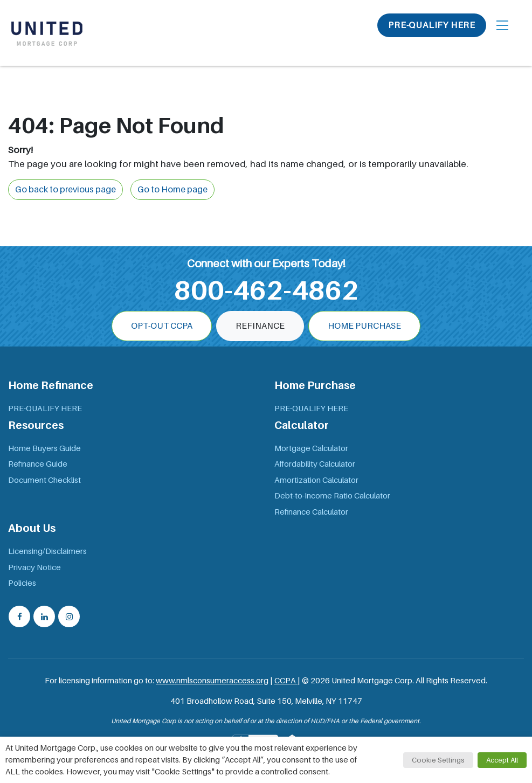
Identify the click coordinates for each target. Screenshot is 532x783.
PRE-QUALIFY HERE (432, 25)
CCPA (286, 681)
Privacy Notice (34, 567)
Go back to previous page (65, 190)
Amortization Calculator (316, 480)
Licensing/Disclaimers (47, 551)
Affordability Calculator (315, 464)
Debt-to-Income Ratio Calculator (332, 496)
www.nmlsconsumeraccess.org (212, 681)
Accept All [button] (502, 760)
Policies (22, 583)
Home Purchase (364, 326)
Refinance (260, 326)
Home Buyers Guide (44, 448)
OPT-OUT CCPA (162, 326)
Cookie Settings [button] (438, 760)
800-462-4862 (266, 290)
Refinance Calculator (311, 512)
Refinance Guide (38, 464)
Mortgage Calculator (311, 448)
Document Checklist (44, 480)
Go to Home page (172, 190)
